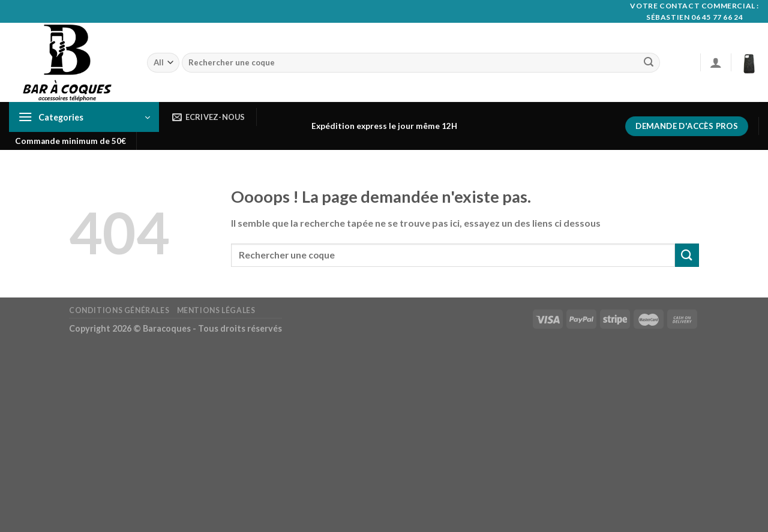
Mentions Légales (216, 310)
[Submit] (649, 63)
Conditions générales (119, 310)
